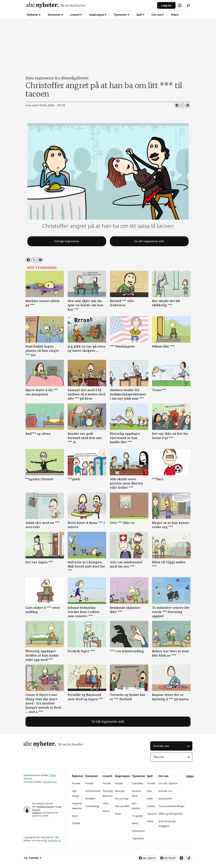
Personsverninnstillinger (171, 806)
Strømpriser (138, 831)
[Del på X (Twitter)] (182, 105)
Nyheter (33, 15)
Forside (76, 783)
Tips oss (158, 757)
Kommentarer (93, 791)
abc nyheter (149, 858)
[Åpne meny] (180, 5)
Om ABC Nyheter (168, 783)
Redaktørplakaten (46, 807)
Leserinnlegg (92, 806)
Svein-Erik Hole (50, 782)
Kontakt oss (161, 746)
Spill (139, 15)
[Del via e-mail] (188, 105)
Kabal (150, 821)
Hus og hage (122, 799)
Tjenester (120, 15)
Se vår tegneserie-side (149, 241)
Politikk (76, 823)
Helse (106, 803)
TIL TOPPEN (31, 858)
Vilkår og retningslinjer (171, 814)
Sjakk (150, 799)
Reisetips (120, 791)
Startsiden (137, 783)
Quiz (149, 791)
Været (135, 823)
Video (175, 15)
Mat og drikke (122, 806)
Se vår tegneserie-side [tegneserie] (108, 722)
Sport (75, 816)
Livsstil (75, 15)
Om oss (157, 15)
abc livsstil (170, 858)
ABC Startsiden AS (52, 840)
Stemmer (54, 15)
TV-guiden (137, 816)
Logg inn (166, 5)
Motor (106, 811)
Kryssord (152, 814)
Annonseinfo (165, 799)
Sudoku (151, 806)
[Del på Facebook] (177, 105)
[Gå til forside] (90, 5)
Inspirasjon (97, 15)
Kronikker (90, 799)
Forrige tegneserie (67, 241)
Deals (118, 814)
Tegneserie (138, 838)
